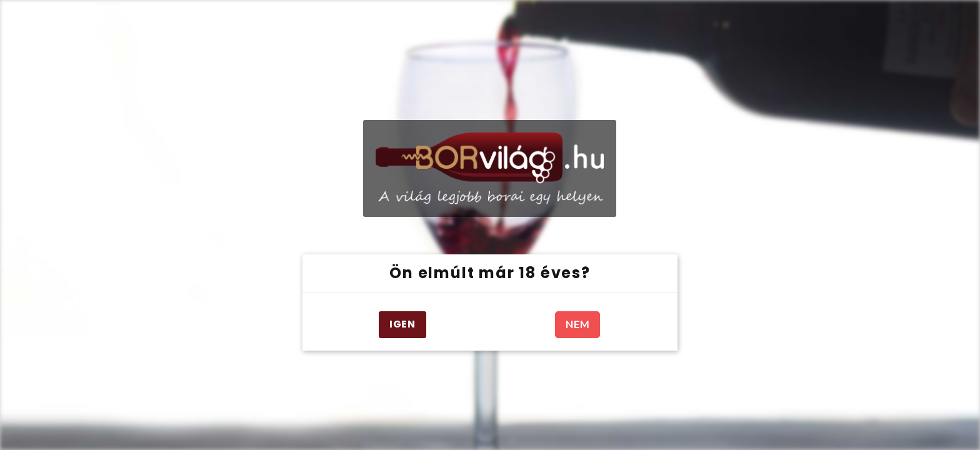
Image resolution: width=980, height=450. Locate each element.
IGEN (402, 324)
